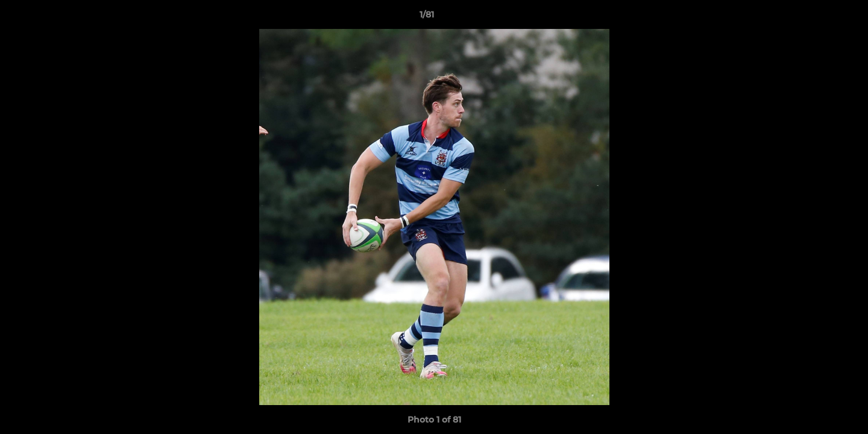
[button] (817, 17)
